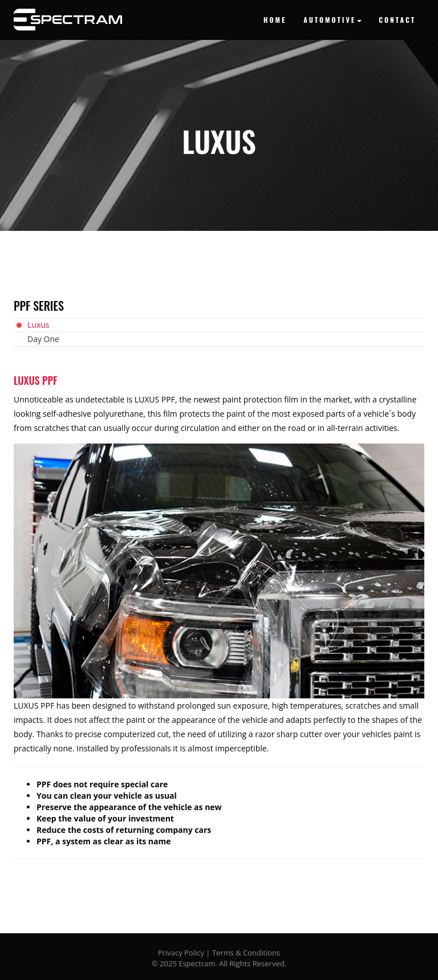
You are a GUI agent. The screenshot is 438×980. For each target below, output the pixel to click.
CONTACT (397, 20)
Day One (43, 339)
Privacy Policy (181, 953)
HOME (275, 20)
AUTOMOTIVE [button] (332, 20)
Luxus (38, 325)
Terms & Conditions (246, 953)
